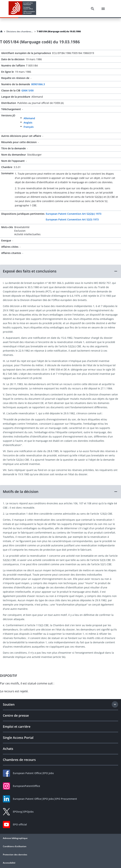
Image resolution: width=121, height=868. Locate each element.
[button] (61, 271)
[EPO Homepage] (22, 9)
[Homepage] (1, 32)
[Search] (93, 9)
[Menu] (103, 9)
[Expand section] (115, 704)
